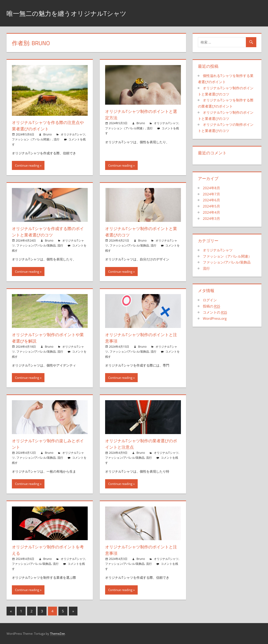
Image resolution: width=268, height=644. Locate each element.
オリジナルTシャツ (73, 134)
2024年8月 (211, 188)
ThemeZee (57, 634)
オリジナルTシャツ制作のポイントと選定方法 (141, 114)
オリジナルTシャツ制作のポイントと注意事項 (141, 338)
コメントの (215, 312)
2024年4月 (211, 212)
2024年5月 (211, 206)
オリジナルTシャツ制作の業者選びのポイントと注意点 (141, 444)
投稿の (211, 306)
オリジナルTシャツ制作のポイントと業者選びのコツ (141, 232)
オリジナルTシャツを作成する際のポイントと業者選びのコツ (48, 232)
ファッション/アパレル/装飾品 (36, 245)
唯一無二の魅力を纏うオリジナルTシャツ (76, 13)
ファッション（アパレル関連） (32, 139)
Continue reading (27, 165)
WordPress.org (215, 318)
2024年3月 (211, 218)
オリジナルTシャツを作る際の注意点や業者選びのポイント (48, 125)
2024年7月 (211, 194)
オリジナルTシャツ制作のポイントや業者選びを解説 (48, 338)
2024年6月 (211, 200)
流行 (57, 139)
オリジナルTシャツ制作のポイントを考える (48, 550)
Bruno (47, 134)
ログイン (210, 300)
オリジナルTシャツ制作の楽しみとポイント (48, 444)
